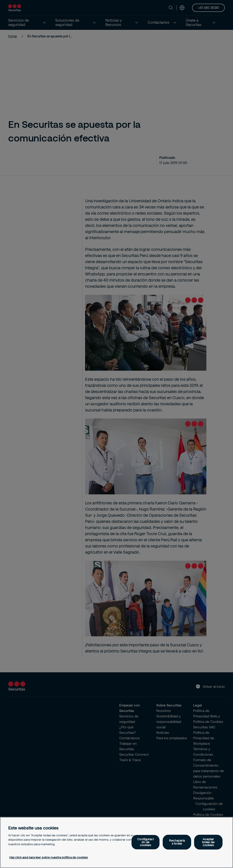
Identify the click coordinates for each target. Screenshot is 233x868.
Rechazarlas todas (177, 842)
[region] (116, 842)
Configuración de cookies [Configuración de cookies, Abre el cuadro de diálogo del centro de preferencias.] (145, 842)
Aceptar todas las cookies (208, 842)
